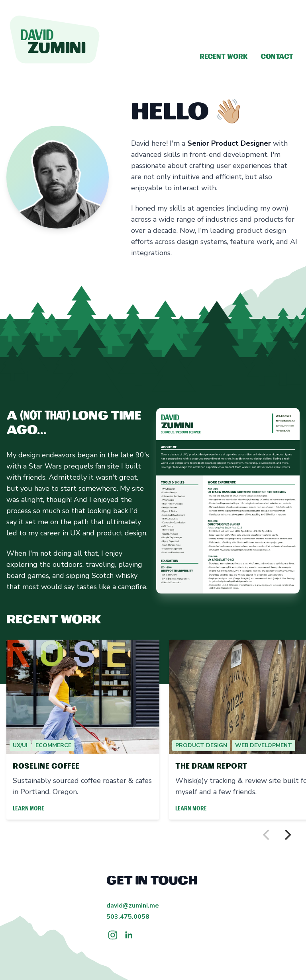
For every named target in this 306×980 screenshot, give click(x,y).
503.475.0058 (128, 917)
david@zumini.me (133, 906)
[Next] (287, 835)
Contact (277, 57)
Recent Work (224, 57)
